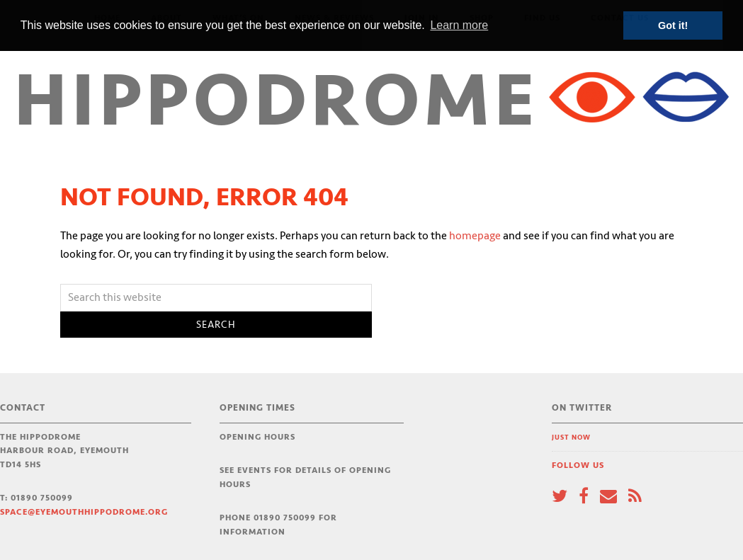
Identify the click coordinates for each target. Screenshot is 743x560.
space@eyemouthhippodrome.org (84, 512)
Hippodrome (277, 102)
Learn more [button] (459, 25)
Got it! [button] (673, 25)
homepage (475, 236)
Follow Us (578, 465)
